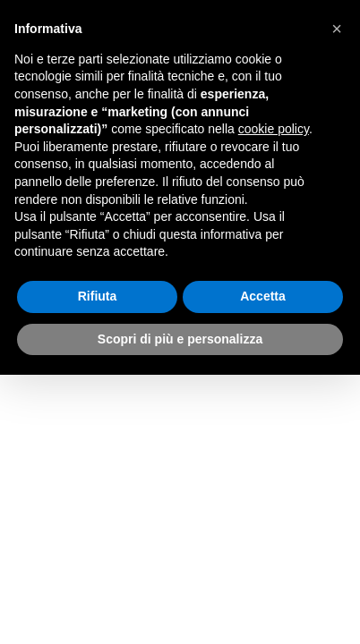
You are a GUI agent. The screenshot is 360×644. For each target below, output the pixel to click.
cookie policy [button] (274, 129)
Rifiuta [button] (98, 296)
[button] (337, 29)
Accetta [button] (263, 296)
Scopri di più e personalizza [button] (180, 339)
